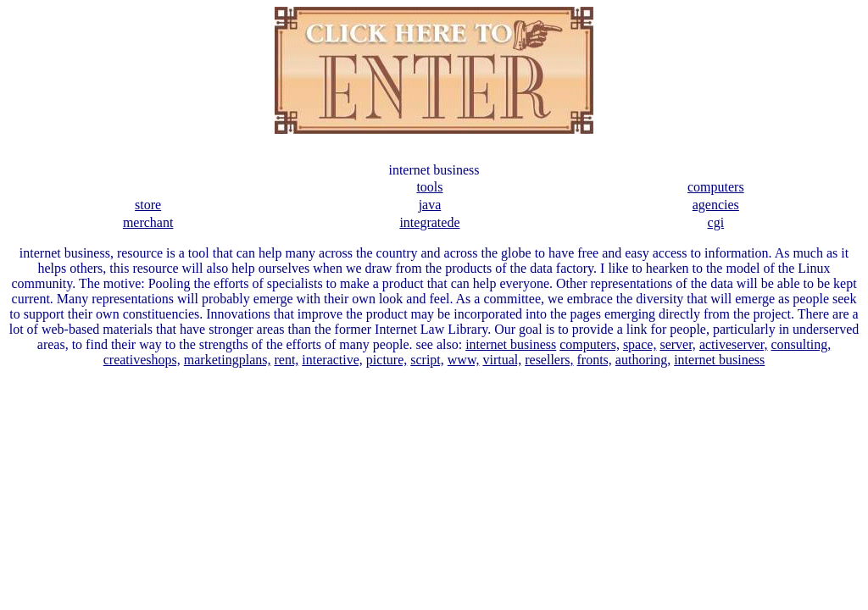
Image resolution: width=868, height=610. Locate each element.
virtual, (502, 360)
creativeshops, (142, 360)
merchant (148, 222)
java (430, 205)
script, (427, 360)
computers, (590, 344)
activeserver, (734, 344)
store (148, 205)
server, (677, 344)
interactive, (332, 360)
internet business (511, 344)
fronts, (595, 360)
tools (429, 187)
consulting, (801, 344)
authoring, (643, 360)
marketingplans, (228, 360)
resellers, (549, 360)
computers (716, 187)
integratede (429, 222)
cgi (716, 222)
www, (464, 360)
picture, (387, 360)
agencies (716, 205)
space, (640, 344)
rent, (286, 360)
